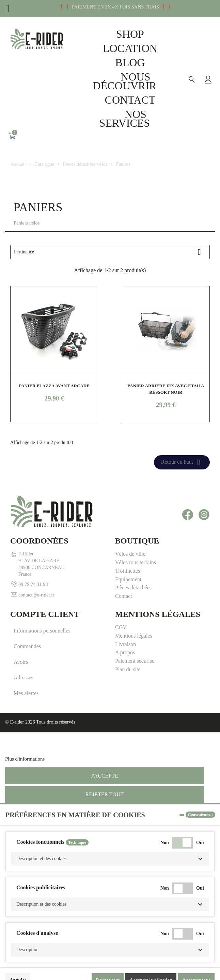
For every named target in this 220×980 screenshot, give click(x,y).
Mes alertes (26, 693)
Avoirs (21, 662)
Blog (130, 63)
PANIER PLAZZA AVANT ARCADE (54, 386)
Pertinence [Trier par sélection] (110, 252)
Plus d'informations (25, 759)
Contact (130, 100)
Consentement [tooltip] (200, 815)
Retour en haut (182, 462)
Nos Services (125, 119)
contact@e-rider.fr (36, 595)
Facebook (188, 515)
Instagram (204, 515)
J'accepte (105, 776)
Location (130, 48)
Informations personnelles (42, 631)
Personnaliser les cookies (72, 759)
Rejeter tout (104, 794)
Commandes (27, 646)
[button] (110, 859)
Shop (130, 34)
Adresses (23, 678)
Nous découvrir (125, 81)
